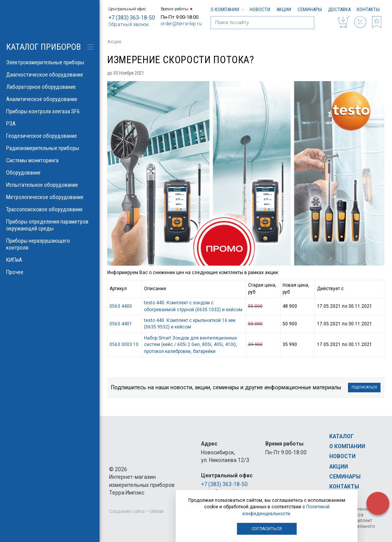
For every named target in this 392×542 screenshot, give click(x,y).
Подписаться (364, 387)
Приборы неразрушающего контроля (50, 244)
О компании (227, 9)
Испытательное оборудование (50, 185)
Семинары (310, 9)
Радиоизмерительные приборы (50, 148)
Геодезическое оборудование (50, 136)
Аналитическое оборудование (50, 99)
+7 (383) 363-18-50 (132, 18)
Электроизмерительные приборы (50, 62)
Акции (284, 9)
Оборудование (50, 173)
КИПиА (50, 260)
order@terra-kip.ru (181, 24)
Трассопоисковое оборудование (50, 209)
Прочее (50, 272)
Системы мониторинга (50, 160)
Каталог (341, 436)
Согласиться (267, 529)
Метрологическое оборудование (50, 197)
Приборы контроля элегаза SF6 (50, 111)
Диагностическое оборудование (50, 75)
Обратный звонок (129, 24)
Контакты (368, 9)
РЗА (50, 124)
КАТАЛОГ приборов (43, 47)
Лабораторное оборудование (50, 87)
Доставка (339, 9)
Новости (260, 9)
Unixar (157, 511)
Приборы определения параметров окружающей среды (50, 225)
